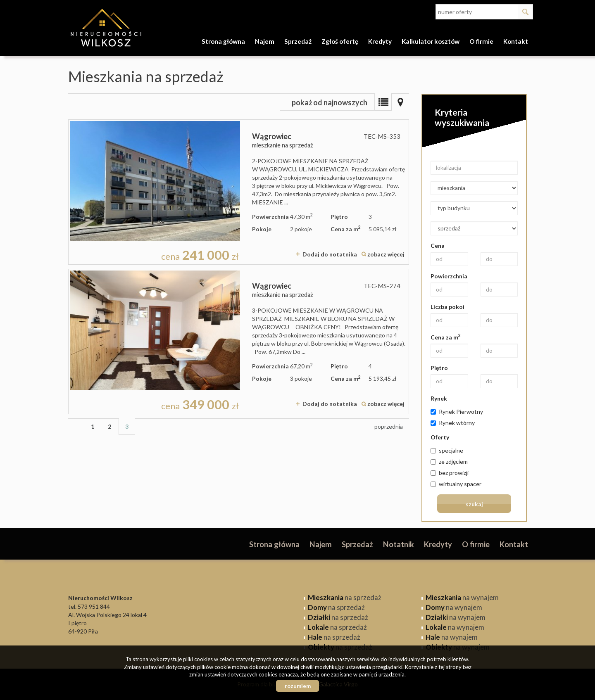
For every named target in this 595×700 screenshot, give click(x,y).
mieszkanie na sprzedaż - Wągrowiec (239, 192)
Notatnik (399, 544)
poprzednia (389, 426)
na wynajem (462, 597)
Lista (383, 102)
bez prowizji (450, 473)
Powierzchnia (449, 276)
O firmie (481, 41)
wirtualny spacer (456, 484)
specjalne (447, 450)
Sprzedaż (298, 41)
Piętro (439, 368)
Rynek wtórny (453, 423)
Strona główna (223, 41)
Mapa (400, 102)
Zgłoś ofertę (340, 41)
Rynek (439, 398)
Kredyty (380, 41)
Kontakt (516, 41)
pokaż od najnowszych (330, 102)
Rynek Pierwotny (457, 412)
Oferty (440, 437)
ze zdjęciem (449, 462)
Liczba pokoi (447, 307)
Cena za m (446, 337)
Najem (265, 41)
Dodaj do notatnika (330, 254)
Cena (438, 246)
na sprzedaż (345, 597)
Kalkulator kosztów (431, 41)
